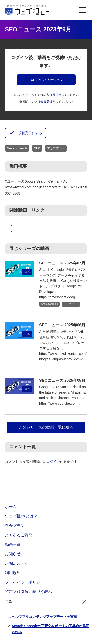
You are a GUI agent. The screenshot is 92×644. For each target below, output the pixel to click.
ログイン (53, 462)
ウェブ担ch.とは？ (21, 516)
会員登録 (46, 102)
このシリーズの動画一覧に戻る (46, 427)
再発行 (57, 95)
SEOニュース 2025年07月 (62, 263)
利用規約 (13, 573)
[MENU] (82, 10)
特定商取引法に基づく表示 (28, 592)
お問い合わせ (17, 563)
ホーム (11, 507)
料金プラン (15, 526)
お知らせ (13, 554)
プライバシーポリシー (25, 582)
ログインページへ (46, 80)
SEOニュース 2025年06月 (62, 325)
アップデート (56, 148)
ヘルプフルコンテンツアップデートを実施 (44, 617)
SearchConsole (17, 148)
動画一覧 (13, 545)
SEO (37, 148)
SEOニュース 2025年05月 (62, 380)
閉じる (84, 604)
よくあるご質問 (19, 535)
